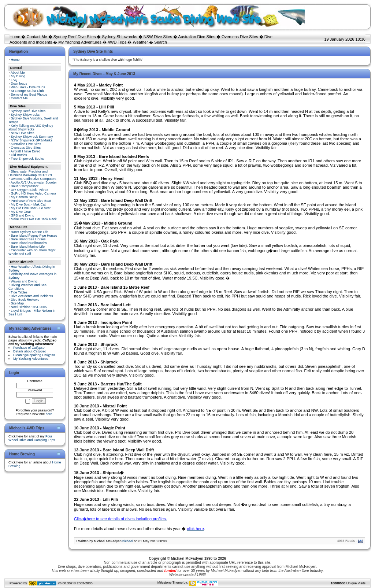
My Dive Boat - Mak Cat (28, 204)
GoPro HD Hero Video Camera (34, 193)
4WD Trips (117, 42)
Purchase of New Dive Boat (31, 201)
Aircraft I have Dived (25, 151)
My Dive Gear (21, 212)
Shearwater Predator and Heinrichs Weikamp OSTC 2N (30, 173)
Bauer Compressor (25, 186)
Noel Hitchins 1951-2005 (29, 307)
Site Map (18, 303)
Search (161, 42)
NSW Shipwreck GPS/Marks (32, 140)
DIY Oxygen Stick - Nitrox (30, 190)
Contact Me (37, 37)
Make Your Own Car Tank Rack (34, 219)
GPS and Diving (23, 215)
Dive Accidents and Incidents (32, 296)
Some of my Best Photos (29, 95)
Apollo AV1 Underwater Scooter (34, 182)
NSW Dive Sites (158, 37)
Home (15, 37)
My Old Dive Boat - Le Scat (31, 208)
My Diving (18, 76)
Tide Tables (19, 292)
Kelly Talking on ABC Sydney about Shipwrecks (31, 127)
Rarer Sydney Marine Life (30, 232)
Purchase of (29, 348)
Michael (127, 541)
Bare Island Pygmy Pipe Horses (34, 236)
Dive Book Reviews (25, 300)
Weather (140, 42)
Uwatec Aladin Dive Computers (34, 179)
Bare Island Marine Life (28, 247)
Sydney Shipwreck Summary (32, 137)
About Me (18, 73)
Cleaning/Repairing (34, 355)
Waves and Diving (24, 281)
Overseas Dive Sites (240, 37)
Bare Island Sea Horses (28, 239)
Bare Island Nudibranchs (29, 243)
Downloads (19, 84)
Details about (30, 351)
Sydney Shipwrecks (120, 37)
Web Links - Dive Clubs (28, 87)
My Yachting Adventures (80, 42)
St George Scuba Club (27, 91)
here (49, 414)
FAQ (14, 80)
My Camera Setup (24, 197)
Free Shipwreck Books (27, 159)
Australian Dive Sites (197, 37)
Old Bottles (19, 155)
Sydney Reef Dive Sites (75, 37)
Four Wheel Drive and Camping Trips (32, 438)
